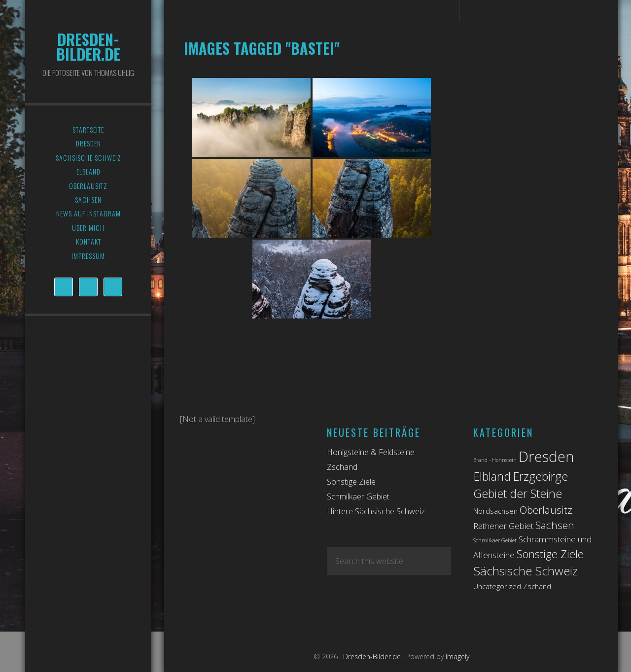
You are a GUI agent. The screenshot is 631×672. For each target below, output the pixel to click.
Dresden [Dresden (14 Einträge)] (546, 457)
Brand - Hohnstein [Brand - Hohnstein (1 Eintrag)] (495, 460)
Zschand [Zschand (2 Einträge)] (537, 586)
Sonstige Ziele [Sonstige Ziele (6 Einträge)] (550, 554)
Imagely (457, 656)
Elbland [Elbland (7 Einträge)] (492, 476)
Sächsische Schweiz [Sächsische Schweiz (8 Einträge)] (526, 571)
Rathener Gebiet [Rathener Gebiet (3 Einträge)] (503, 526)
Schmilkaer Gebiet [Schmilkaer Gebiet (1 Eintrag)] (495, 540)
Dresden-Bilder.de (88, 47)
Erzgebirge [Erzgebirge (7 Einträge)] (540, 476)
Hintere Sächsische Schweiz (376, 511)
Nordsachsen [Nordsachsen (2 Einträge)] (495, 511)
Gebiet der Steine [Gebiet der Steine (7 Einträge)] (518, 494)
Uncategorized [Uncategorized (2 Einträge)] (497, 586)
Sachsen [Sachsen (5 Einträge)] (555, 525)
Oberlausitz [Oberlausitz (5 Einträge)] (546, 510)
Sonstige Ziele (351, 482)
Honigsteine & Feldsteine (371, 452)
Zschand (342, 467)
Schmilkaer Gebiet (358, 496)
